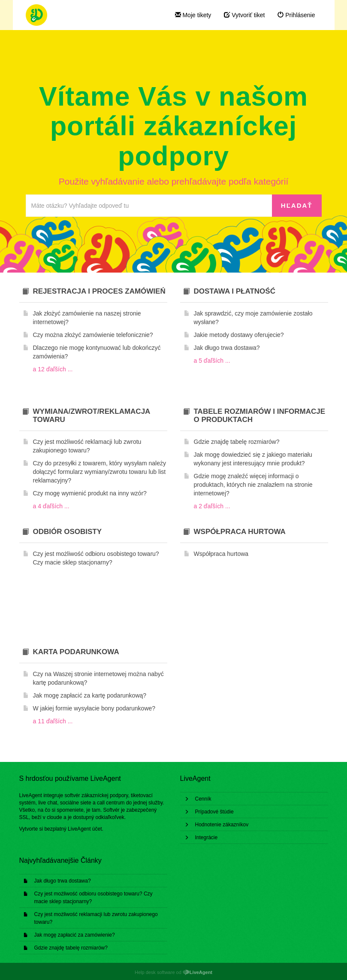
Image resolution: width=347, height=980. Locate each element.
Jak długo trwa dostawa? (63, 881)
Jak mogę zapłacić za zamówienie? (75, 935)
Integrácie (207, 837)
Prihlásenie (296, 15)
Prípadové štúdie (214, 812)
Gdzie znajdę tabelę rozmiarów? (71, 948)
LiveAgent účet (85, 829)
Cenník (203, 799)
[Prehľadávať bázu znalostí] (149, 206)
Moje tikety (193, 15)
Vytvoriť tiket (244, 15)
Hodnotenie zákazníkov (222, 825)
